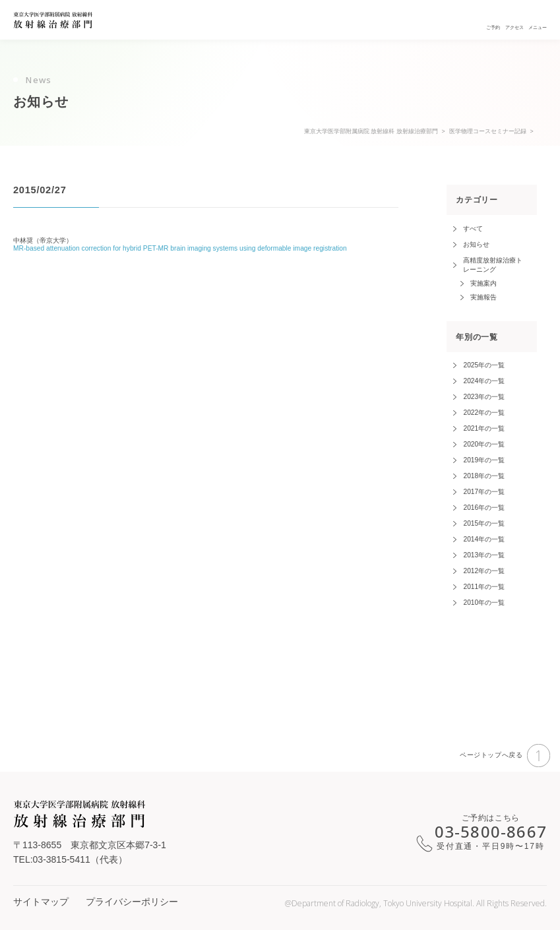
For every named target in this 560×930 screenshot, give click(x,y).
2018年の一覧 (484, 476)
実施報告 (483, 297)
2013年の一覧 (484, 555)
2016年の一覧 (484, 508)
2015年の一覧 (484, 523)
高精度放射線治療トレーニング (493, 265)
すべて (473, 229)
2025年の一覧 (484, 365)
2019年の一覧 (484, 460)
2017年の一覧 (484, 492)
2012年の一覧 (484, 571)
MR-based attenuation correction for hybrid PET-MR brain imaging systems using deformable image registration (180, 248)
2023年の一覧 (484, 397)
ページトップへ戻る (505, 756)
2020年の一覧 (484, 444)
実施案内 (483, 283)
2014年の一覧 (484, 539)
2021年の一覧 (484, 428)
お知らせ (476, 244)
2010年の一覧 (484, 603)
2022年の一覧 (484, 413)
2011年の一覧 (484, 587)
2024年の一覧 (484, 381)
